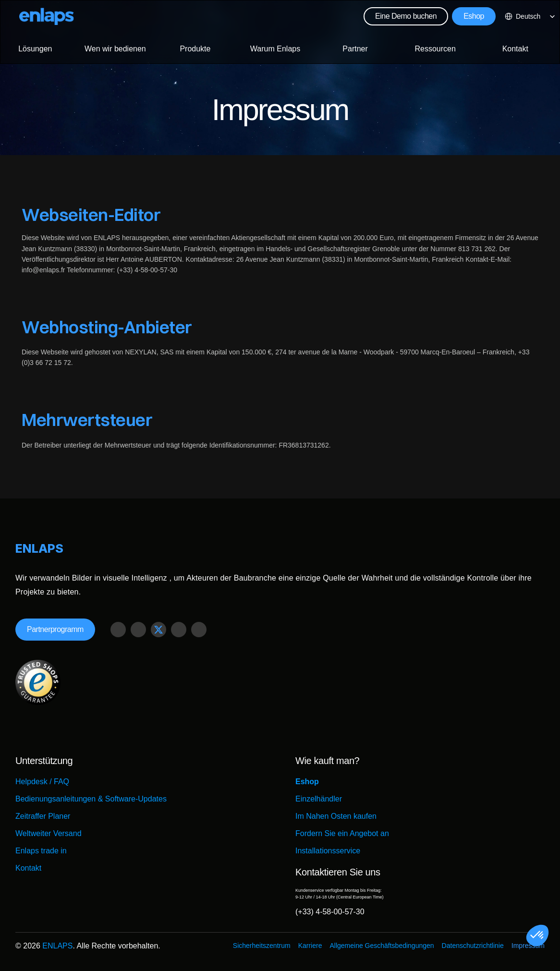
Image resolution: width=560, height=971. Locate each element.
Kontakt (28, 868)
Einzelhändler (319, 799)
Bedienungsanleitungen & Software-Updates (91, 799)
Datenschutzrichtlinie (473, 946)
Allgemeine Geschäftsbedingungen (382, 946)
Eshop (307, 782)
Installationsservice (328, 851)
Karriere (310, 946)
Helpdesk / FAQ (42, 782)
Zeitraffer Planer (43, 816)
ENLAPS (57, 946)
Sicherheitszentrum (262, 946)
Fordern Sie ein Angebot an (342, 833)
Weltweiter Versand (49, 833)
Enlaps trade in (41, 851)
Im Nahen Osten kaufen (336, 816)
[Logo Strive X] (47, 16)
